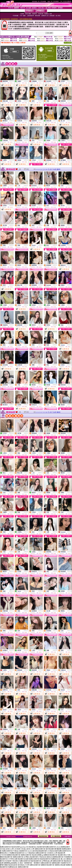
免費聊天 (11, 405)
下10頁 (54, 169)
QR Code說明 (68, 43)
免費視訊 (11, 81)
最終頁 (58, 169)
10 (47, 169)
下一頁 (50, 169)
